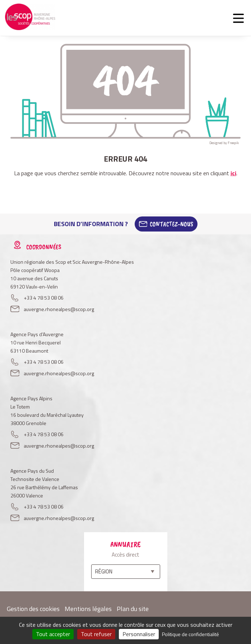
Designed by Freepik (224, 143)
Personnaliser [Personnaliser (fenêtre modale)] (139, 634)
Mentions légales (88, 609)
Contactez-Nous (171, 224)
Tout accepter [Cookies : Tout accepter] (53, 634)
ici (233, 173)
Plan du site (133, 609)
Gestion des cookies (33, 609)
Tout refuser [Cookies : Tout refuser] (96, 634)
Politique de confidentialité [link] (190, 634)
